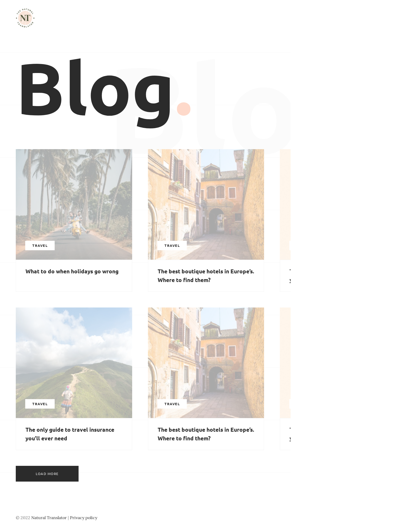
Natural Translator (49, 518)
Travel (40, 245)
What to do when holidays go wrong (72, 271)
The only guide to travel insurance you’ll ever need (70, 434)
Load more (47, 474)
